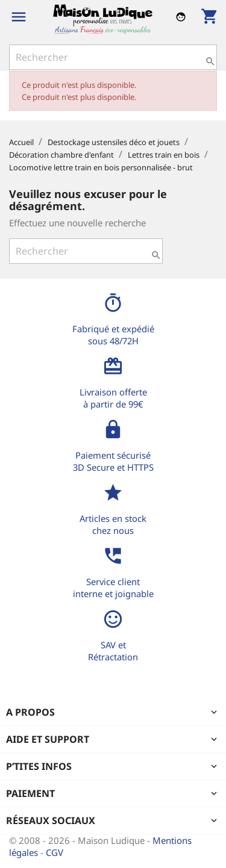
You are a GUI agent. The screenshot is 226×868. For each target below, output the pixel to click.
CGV (55, 852)
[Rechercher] (113, 57)
